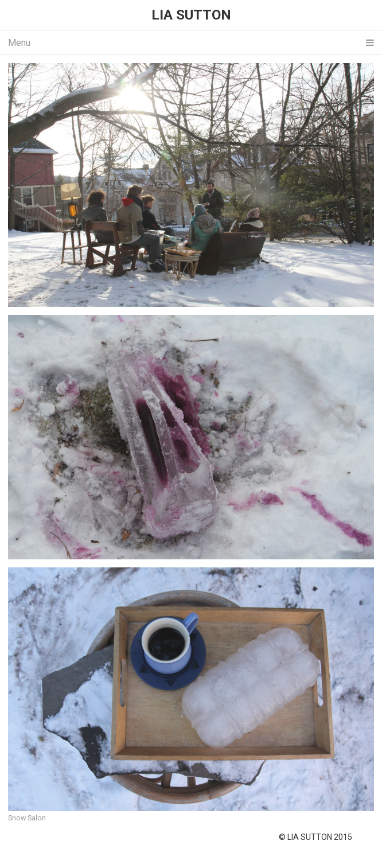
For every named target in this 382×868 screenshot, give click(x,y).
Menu (191, 43)
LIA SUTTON (191, 15)
